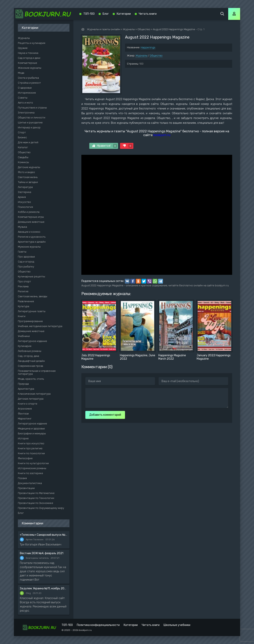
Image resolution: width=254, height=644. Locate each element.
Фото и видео (26, 172)
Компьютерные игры (31, 217)
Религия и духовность (32, 237)
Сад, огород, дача (28, 356)
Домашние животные (31, 222)
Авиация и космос (29, 232)
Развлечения (26, 301)
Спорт (22, 132)
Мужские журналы (29, 247)
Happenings (148, 47)
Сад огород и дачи (29, 58)
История (23, 438)
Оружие (23, 48)
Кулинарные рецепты (31, 276)
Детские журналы (29, 167)
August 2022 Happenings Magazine (174, 29)
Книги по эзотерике (30, 473)
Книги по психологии (31, 453)
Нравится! (105, 146)
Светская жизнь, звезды (33, 296)
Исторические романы (32, 468)
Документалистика (30, 483)
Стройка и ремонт (29, 83)
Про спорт (24, 281)
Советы (23, 98)
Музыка (22, 227)
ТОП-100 (89, 14)
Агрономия (25, 409)
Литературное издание (32, 341)
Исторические (27, 93)
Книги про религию (30, 448)
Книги (22, 316)
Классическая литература (34, 394)
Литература (25, 187)
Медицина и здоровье (31, 429)
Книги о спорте (28, 404)
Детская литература (31, 399)
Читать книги (148, 14)
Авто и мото (25, 103)
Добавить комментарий (105, 415)
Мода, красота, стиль (31, 379)
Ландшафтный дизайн (31, 361)
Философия (25, 458)
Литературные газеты (32, 311)
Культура (24, 306)
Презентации (26, 488)
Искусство (24, 202)
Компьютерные (27, 63)
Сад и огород (26, 262)
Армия (22, 197)
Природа (23, 384)
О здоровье (25, 88)
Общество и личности (32, 118)
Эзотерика (25, 192)
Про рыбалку (26, 267)
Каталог (23, 147)
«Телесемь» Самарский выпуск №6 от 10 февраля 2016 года (44, 535)
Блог (21, 513)
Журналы (141, 56)
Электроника (26, 113)
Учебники (24, 336)
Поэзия (22, 478)
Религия (23, 291)
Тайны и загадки (28, 182)
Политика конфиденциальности (98, 625)
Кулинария (25, 346)
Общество (156, 56)
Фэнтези (23, 414)
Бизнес (22, 137)
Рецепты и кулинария (32, 43)
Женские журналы (30, 68)
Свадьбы (23, 157)
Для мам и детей (28, 142)
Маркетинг (25, 419)
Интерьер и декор (29, 127)
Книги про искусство (31, 443)
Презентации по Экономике (36, 503)
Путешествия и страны (32, 108)
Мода (21, 73)
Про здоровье (26, 257)
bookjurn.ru (162, 135)
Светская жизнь (28, 177)
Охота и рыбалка (28, 78)
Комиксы (23, 162)
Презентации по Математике (36, 493)
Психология (25, 207)
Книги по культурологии (33, 463)
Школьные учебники (177, 625)
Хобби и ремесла (29, 212)
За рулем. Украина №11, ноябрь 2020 (44, 588)
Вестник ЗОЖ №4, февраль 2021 (42, 553)
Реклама (23, 286)
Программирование (30, 321)
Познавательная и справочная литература (37, 372)
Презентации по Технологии (36, 498)
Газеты (22, 252)
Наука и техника (28, 53)
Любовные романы (30, 351)
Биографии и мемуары (32, 433)
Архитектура (26, 389)
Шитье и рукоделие (30, 123)
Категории (124, 14)
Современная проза (30, 366)
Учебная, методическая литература (40, 326)
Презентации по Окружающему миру (41, 508)
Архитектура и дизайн (32, 242)
